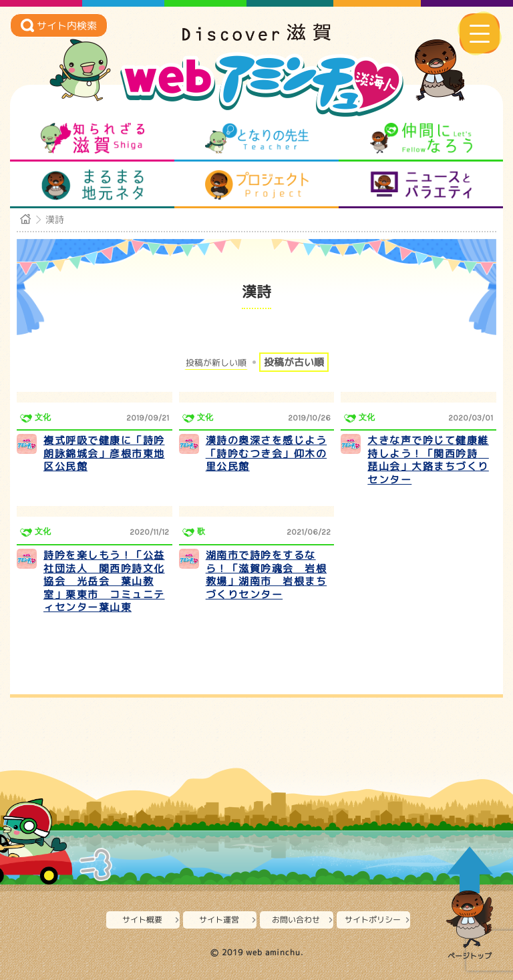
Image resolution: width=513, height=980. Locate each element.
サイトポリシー (373, 920)
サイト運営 (219, 920)
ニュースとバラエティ (421, 185)
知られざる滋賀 (93, 138)
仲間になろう (421, 138)
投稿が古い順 (294, 362)
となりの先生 (257, 138)
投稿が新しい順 (216, 363)
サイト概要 (142, 920)
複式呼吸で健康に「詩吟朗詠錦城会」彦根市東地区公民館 (104, 453)
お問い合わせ (296, 920)
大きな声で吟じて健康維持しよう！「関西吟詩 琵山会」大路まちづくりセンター (428, 460)
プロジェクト (257, 185)
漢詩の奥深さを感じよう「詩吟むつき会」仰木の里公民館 (267, 453)
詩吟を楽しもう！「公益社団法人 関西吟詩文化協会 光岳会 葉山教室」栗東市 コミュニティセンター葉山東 (104, 581)
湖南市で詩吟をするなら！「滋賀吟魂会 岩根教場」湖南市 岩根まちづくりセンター (267, 575)
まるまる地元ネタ (93, 185)
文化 (43, 417)
